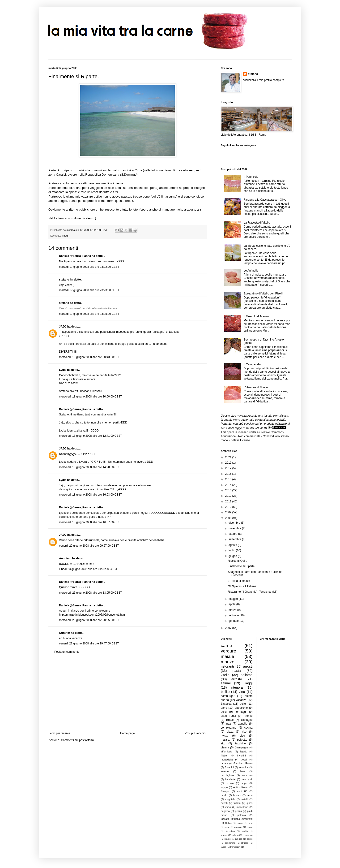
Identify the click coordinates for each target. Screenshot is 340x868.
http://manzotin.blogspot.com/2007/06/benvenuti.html (92, 615)
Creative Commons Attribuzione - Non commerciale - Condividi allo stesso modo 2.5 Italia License (255, 436)
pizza (230, 732)
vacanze (241, 700)
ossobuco (248, 835)
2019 (229, 463)
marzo (233, 610)
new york (247, 779)
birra (243, 771)
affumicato (227, 751)
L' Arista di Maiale (239, 581)
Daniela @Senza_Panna (75, 256)
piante (228, 839)
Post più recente (60, 733)
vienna (225, 747)
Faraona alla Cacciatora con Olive (265, 200)
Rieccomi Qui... (237, 561)
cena (250, 795)
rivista (224, 736)
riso (244, 732)
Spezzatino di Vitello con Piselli (263, 294)
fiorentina (230, 831)
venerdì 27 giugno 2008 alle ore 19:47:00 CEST (89, 643)
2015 (229, 479)
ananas (225, 771)
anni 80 (242, 791)
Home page (127, 733)
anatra (240, 823)
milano (235, 835)
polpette (242, 740)
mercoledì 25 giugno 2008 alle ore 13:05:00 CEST (91, 593)
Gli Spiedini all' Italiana (242, 586)
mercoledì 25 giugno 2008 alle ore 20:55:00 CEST (91, 620)
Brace (230, 720)
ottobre (233, 534)
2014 (229, 485)
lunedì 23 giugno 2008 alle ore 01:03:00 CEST (88, 569)
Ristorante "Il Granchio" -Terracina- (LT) (253, 592)
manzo (228, 662)
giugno (233, 556)
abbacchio (241, 708)
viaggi (65, 236)
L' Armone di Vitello (256, 387)
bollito (225, 692)
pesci (244, 760)
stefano (64, 280)
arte (251, 823)
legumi (224, 835)
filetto (224, 756)
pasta (237, 671)
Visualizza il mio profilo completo (264, 80)
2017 (229, 468)
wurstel (248, 819)
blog (242, 736)
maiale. (225, 740)
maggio (234, 599)
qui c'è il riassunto (164, 196)
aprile (232, 604)
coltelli (245, 799)
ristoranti (227, 666)
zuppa (224, 787)
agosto (233, 545)
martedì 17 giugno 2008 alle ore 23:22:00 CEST (89, 267)
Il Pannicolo (251, 177)
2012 (229, 496)
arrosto (237, 679)
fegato (244, 751)
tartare (224, 763)
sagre (250, 839)
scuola (230, 783)
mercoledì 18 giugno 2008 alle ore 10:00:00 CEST (91, 397)
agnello (243, 724)
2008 (229, 518)
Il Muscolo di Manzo (256, 316)
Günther (65, 633)
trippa (237, 819)
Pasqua (225, 791)
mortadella (227, 760)
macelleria (242, 807)
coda (227, 827)
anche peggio (58, 201)
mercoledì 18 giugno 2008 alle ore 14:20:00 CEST (91, 467)
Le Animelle (251, 271)
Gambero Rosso (243, 763)
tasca (223, 847)
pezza (238, 811)
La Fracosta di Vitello (257, 223)
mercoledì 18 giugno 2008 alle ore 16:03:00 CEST (91, 495)
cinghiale (230, 799)
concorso (247, 775)
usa (228, 724)
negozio (225, 811)
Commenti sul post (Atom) (77, 740)
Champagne (242, 747)
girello (245, 831)
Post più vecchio (195, 733)
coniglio (238, 827)
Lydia (63, 370)
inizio (228, 807)
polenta (242, 815)
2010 (229, 507)
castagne (247, 720)
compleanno (228, 728)
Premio (248, 716)
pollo (243, 704)
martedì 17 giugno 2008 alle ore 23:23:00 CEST (89, 290)
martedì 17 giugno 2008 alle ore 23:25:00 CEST (89, 314)
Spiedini (229, 767)
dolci (224, 712)
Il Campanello (252, 364)
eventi (224, 803)
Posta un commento (67, 652)
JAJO (63, 327)
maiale (227, 656)
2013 (229, 490)
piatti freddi (228, 716)
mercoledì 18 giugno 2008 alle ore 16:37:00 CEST (91, 522)
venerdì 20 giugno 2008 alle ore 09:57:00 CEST (89, 546)
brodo (224, 795)
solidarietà (230, 843)
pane (224, 708)
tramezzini (235, 847)
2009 (229, 512)
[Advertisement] (127, 693)
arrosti (248, 666)
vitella (225, 675)
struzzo (245, 843)
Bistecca (226, 704)
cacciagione (227, 775)
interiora (237, 687)
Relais (228, 823)
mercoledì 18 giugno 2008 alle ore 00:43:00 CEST (91, 357)
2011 (229, 501)
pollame (246, 675)
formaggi (241, 712)
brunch (237, 795)
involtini (242, 756)
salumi (226, 683)
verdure (228, 651)
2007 (229, 628)
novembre (235, 528)
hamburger (228, 696)
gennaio (234, 621)
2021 (229, 457)
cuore (250, 827)
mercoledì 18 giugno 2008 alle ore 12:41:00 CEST (91, 436)
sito (223, 743)
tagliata (225, 819)
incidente (230, 779)
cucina (249, 728)
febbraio (234, 615)
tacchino (240, 743)
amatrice (244, 767)
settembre (235, 539)
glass (249, 803)
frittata (237, 803)
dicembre (235, 523)
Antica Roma (241, 787)
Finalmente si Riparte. (242, 566)
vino (242, 692)
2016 (229, 474)
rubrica (239, 839)
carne (226, 646)
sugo (244, 783)
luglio (232, 550)
